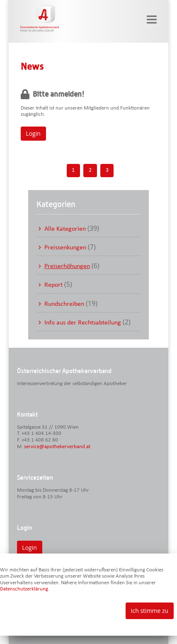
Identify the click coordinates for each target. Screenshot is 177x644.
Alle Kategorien (65, 229)
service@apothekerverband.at (57, 447)
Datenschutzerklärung (24, 589)
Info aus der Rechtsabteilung (83, 323)
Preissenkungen (65, 248)
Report (53, 285)
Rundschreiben (64, 304)
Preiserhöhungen (67, 266)
